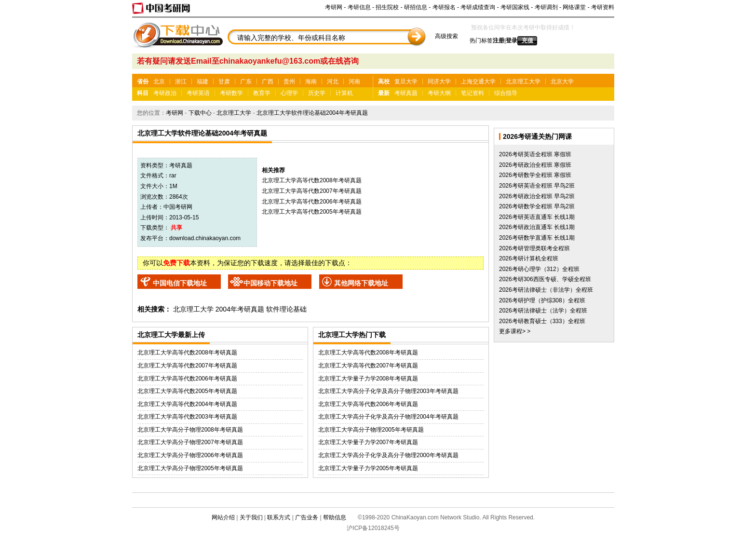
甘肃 (224, 81)
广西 (268, 81)
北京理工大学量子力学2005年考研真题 (368, 468)
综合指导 (506, 93)
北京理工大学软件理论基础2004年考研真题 (312, 113)
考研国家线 (515, 7)
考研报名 (444, 7)
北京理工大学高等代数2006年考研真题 (312, 202)
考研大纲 (439, 93)
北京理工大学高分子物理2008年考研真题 (190, 430)
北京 (159, 81)
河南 (354, 81)
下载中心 (200, 113)
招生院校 (387, 7)
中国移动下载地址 (270, 283)
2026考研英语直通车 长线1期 (537, 217)
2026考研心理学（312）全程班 (539, 269)
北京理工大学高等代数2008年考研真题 (312, 180)
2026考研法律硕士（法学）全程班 (543, 311)
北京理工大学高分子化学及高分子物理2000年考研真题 (388, 455)
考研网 (334, 7)
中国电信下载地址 (180, 283)
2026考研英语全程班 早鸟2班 (537, 186)
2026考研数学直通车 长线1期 (537, 238)
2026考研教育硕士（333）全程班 (542, 321)
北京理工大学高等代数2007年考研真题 (312, 191)
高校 (384, 81)
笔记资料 (472, 93)
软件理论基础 (286, 309)
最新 (384, 93)
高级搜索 (446, 36)
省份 (143, 81)
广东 (246, 81)
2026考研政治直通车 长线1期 (537, 227)
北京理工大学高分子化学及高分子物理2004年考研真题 (388, 417)
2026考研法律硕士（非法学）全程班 (546, 290)
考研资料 (603, 7)
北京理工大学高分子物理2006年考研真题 (190, 455)
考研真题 (406, 93)
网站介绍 (223, 517)
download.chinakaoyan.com (205, 238)
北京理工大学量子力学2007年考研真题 (368, 442)
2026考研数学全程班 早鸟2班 (537, 206)
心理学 (289, 93)
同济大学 (439, 81)
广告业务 (307, 517)
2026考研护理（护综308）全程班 (542, 300)
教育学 (262, 93)
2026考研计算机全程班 (529, 258)
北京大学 (562, 81)
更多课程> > (515, 331)
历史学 (317, 93)
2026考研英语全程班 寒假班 (535, 154)
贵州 (289, 81)
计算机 (344, 93)
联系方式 (279, 517)
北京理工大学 (523, 81)
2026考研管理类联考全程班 (534, 248)
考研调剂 (546, 7)
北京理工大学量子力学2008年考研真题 (368, 379)
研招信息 (416, 7)
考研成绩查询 (478, 7)
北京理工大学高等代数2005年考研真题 (312, 212)
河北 (333, 81)
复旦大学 (406, 81)
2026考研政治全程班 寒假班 (535, 165)
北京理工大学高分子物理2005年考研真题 (190, 468)
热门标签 (481, 41)
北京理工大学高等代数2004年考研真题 (187, 404)
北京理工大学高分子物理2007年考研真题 (190, 442)
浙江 (181, 81)
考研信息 (359, 7)
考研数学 (231, 93)
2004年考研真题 (240, 309)
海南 (311, 81)
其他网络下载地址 (361, 283)
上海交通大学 (478, 81)
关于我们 (251, 517)
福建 (202, 81)
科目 (143, 93)
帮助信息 (335, 517)
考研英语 (198, 93)
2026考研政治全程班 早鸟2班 (537, 196)
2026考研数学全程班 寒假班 (535, 175)
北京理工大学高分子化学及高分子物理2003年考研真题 (388, 391)
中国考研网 (178, 207)
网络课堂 (574, 7)
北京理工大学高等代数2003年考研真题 (187, 417)
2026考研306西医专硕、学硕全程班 (545, 279)
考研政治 (165, 93)
